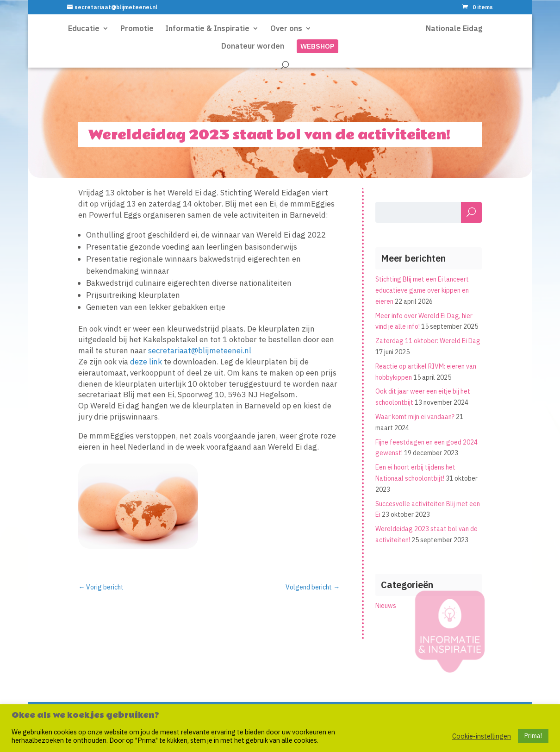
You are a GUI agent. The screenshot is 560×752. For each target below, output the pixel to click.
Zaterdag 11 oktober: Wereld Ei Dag (428, 341)
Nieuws (386, 606)
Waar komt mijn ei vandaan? (415, 417)
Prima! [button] (533, 736)
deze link (146, 362)
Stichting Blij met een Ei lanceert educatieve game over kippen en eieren (422, 290)
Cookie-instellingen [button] (482, 736)
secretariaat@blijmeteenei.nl (200, 351)
